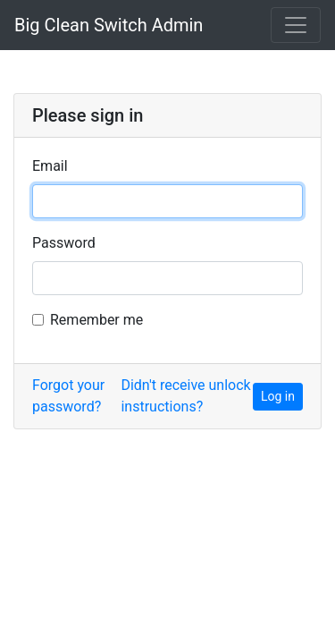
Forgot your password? (68, 396)
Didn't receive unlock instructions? (185, 396)
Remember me (96, 320)
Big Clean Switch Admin (109, 25)
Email (50, 166)
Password (64, 243)
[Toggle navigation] (296, 25)
